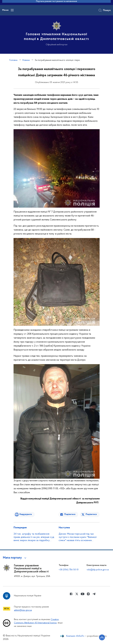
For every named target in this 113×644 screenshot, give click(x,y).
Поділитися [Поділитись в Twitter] (91, 514)
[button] (15, 558)
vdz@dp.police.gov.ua (98, 570)
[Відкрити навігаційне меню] (12, 10)
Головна (13, 60)
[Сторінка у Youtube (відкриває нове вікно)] (83, 594)
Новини (26, 60)
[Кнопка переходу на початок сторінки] (102, 637)
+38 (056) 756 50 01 (69, 570)
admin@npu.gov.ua (23, 610)
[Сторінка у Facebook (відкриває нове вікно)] (71, 594)
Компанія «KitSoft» (75, 636)
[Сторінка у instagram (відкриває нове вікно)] (88, 594)
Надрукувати (26, 514)
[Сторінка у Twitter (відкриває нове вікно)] (77, 594)
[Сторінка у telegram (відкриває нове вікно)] (94, 594)
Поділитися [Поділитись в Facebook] (70, 514)
